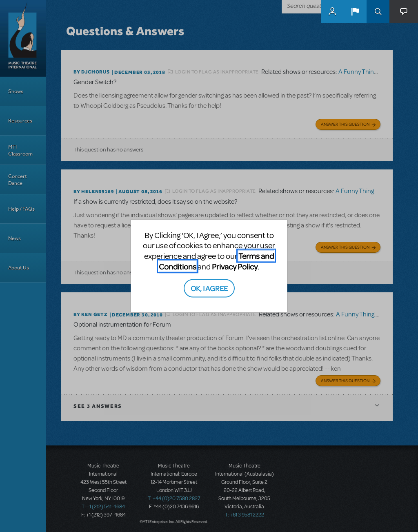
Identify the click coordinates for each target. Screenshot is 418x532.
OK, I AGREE (209, 288)
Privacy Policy (235, 266)
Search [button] (378, 11)
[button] (355, 11)
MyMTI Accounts (332, 11)
